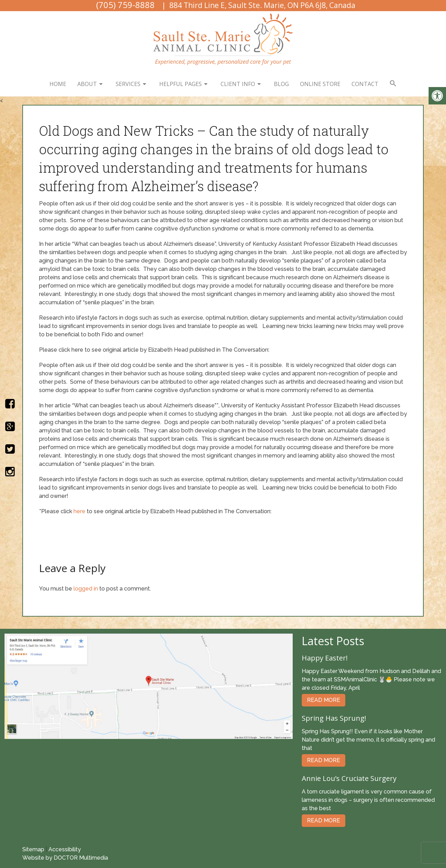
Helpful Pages (180, 84)
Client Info (238, 84)
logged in (86, 589)
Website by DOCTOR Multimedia (65, 858)
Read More (324, 700)
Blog (281, 84)
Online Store (320, 84)
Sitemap (33, 849)
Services (128, 84)
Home (58, 84)
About (87, 84)
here (79, 511)
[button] (393, 84)
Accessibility (65, 849)
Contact (365, 84)
